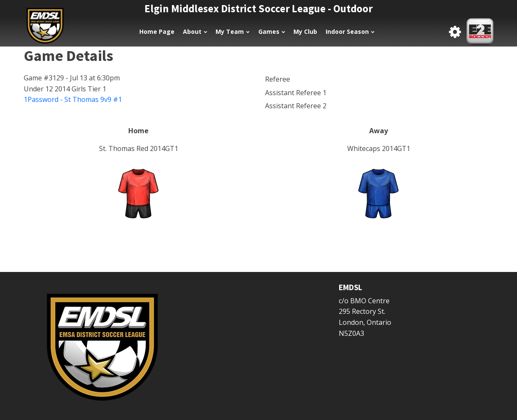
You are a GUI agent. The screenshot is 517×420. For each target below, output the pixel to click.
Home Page (157, 32)
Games (272, 32)
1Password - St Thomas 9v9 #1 (73, 99)
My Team (232, 32)
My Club (305, 32)
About (195, 32)
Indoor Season (350, 32)
